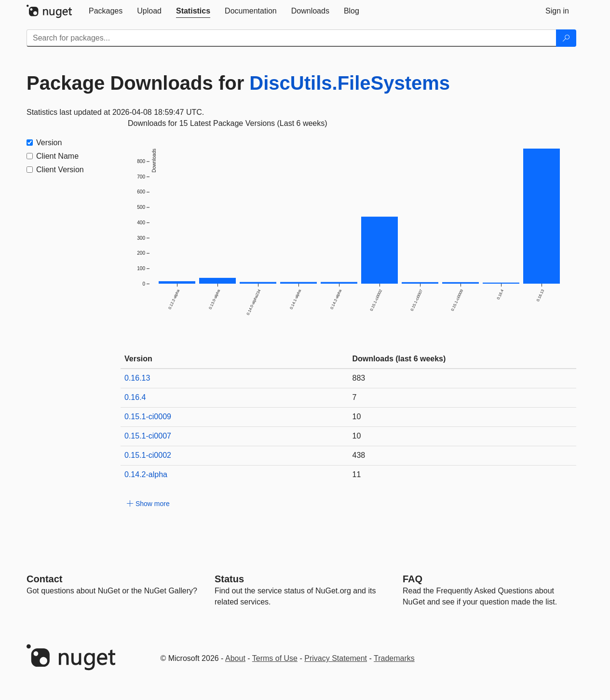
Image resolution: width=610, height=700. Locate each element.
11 (357, 474)
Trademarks (394, 658)
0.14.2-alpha (146, 474)
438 (359, 455)
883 (359, 378)
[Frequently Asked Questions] (413, 579)
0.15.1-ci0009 (148, 417)
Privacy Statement (336, 658)
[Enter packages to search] (291, 38)
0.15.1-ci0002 (148, 455)
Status (229, 579)
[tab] (106, 11)
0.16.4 (135, 397)
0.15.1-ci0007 (148, 436)
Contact (44, 579)
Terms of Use (275, 658)
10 (357, 417)
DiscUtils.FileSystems (350, 83)
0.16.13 (137, 378)
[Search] (566, 38)
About (235, 658)
